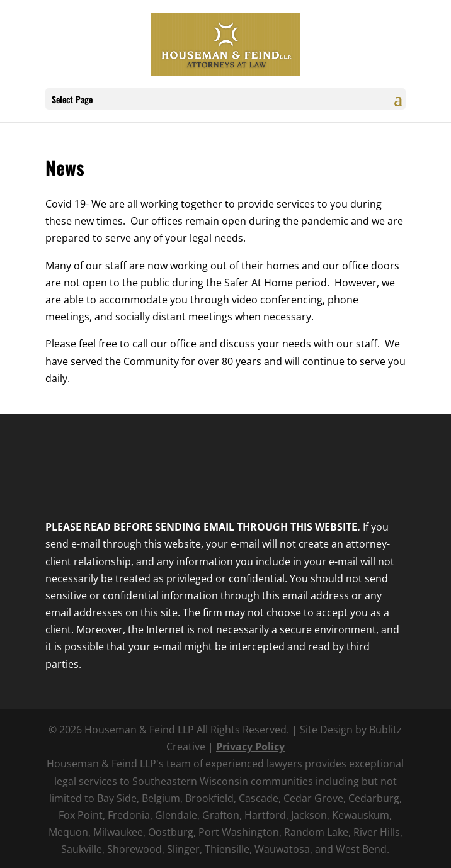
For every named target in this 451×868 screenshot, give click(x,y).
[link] (225, 43)
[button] (398, 107)
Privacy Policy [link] (250, 747)
